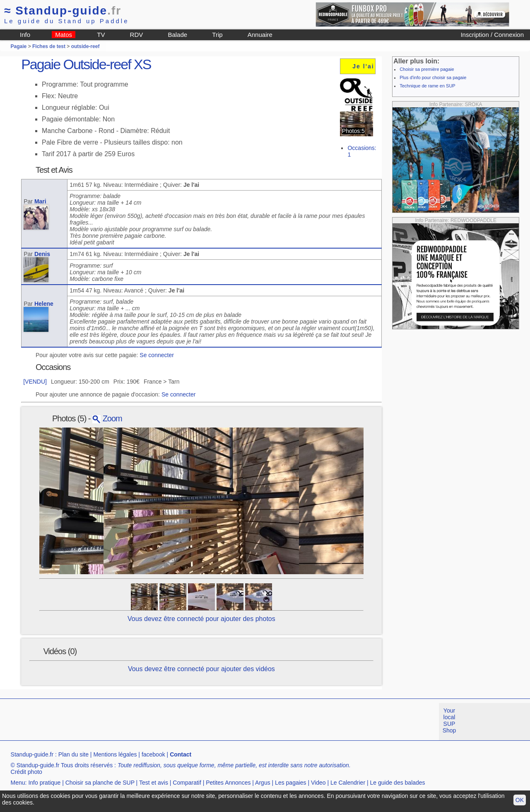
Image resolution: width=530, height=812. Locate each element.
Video (318, 783)
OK (520, 800)
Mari (40, 201)
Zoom (107, 418)
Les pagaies (291, 783)
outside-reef (86, 46)
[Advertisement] (151, 722)
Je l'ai (363, 66)
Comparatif (187, 783)
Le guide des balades (398, 783)
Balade (177, 35)
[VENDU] (35, 382)
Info (25, 35)
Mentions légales (115, 754)
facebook (153, 754)
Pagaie (19, 46)
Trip (217, 35)
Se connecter (157, 355)
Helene (44, 304)
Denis (42, 254)
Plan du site (73, 754)
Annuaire (260, 35)
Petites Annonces (228, 783)
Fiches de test (49, 46)
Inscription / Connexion (492, 35)
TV (101, 35)
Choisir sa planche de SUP (100, 783)
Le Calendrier (348, 783)
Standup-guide (63, 11)
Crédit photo (26, 772)
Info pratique (44, 783)
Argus (263, 783)
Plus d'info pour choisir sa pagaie (433, 77)
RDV (137, 35)
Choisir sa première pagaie (427, 69)
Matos (64, 35)
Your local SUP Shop (449, 720)
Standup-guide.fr (32, 754)
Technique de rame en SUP (428, 86)
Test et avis (154, 783)
